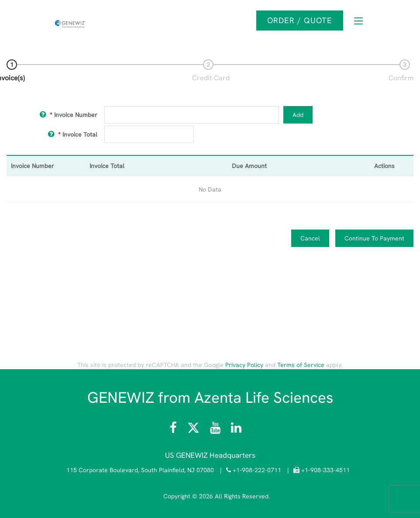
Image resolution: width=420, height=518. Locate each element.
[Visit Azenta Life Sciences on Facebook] (174, 430)
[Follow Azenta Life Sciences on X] (194, 430)
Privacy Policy (244, 365)
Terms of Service (301, 365)
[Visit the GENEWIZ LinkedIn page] (236, 430)
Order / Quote (300, 20)
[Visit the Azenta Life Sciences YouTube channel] (215, 430)
